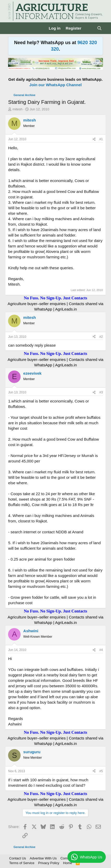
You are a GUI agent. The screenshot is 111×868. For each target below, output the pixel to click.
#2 (101, 337)
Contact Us (17, 858)
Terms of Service (22, 863)
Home (68, 863)
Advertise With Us (43, 858)
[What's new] (89, 28)
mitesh (17, 109)
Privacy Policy (49, 863)
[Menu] (13, 28)
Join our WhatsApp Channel (56, 85)
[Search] (99, 28)
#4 (101, 650)
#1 (101, 139)
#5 (101, 771)
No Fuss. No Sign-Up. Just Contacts (55, 298)
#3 (101, 392)
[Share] (94, 139)
